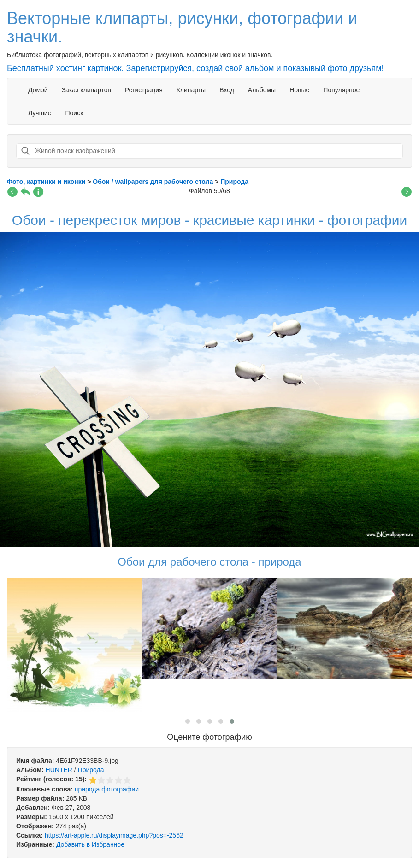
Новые (299, 90)
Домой (38, 90)
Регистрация (144, 90)
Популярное (341, 90)
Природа (91, 770)
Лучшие (40, 113)
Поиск (74, 113)
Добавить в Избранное (90, 844)
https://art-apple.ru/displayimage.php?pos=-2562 (114, 835)
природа (87, 789)
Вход (227, 90)
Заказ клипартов (86, 90)
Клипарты (191, 90)
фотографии (120, 789)
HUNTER (59, 770)
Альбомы (262, 90)
